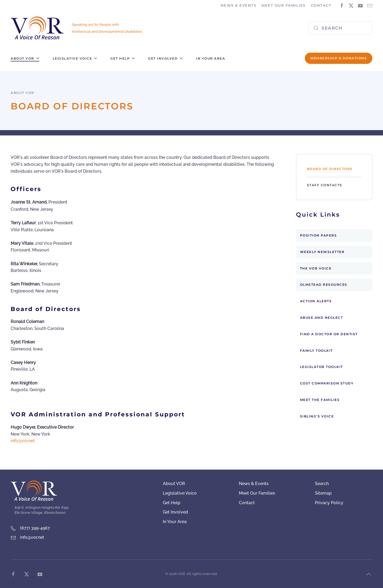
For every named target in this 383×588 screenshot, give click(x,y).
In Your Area (211, 58)
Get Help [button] (123, 58)
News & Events (254, 484)
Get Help (172, 503)
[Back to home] (37, 28)
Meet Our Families (257, 493)
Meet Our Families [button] (284, 5)
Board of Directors (330, 169)
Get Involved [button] (165, 58)
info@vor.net (23, 441)
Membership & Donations (339, 58)
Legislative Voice (180, 493)
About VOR (174, 484)
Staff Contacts (325, 185)
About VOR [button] (25, 58)
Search (322, 484)
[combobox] (340, 28)
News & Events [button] (239, 5)
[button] (369, 574)
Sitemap (323, 493)
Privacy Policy (329, 503)
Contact (321, 5)
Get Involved (175, 512)
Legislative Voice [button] (75, 58)
